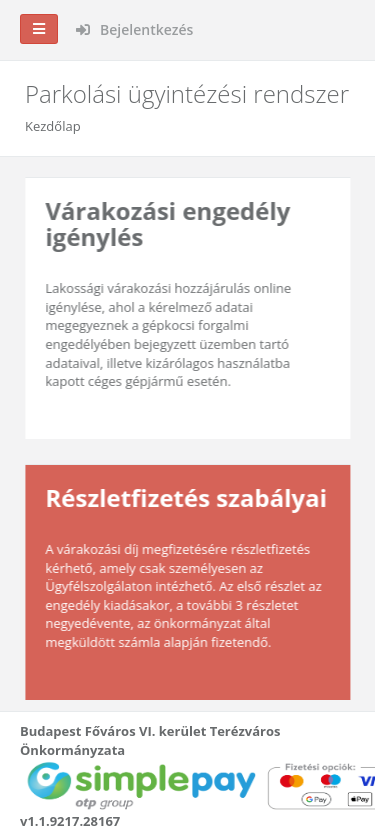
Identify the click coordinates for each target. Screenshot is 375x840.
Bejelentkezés (134, 29)
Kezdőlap (53, 126)
